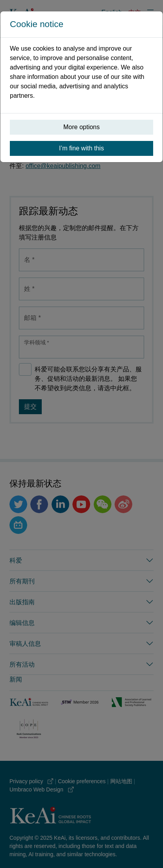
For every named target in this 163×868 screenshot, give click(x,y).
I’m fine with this (81, 148)
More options (82, 127)
